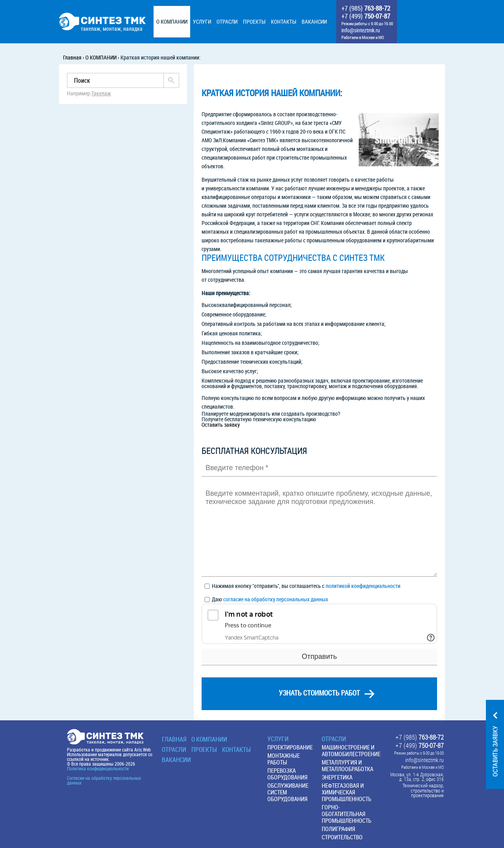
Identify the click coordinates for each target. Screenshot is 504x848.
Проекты (204, 749)
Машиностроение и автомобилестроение (351, 750)
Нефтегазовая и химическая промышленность (346, 792)
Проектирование (290, 747)
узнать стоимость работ (319, 693)
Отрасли (174, 749)
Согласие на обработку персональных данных (104, 780)
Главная (174, 739)
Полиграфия (338, 829)
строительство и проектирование (427, 793)
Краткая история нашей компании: (272, 93)
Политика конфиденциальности (98, 768)
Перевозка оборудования (287, 774)
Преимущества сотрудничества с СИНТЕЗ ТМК (293, 258)
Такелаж (101, 93)
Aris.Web (143, 749)
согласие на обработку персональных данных (276, 599)
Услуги (278, 739)
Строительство (342, 837)
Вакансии (176, 760)
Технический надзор (423, 786)
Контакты (236, 749)
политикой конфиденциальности (363, 586)
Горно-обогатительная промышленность (346, 814)
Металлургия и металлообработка (347, 765)
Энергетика (337, 777)
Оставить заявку (221, 425)
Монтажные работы (283, 759)
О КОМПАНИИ (209, 739)
